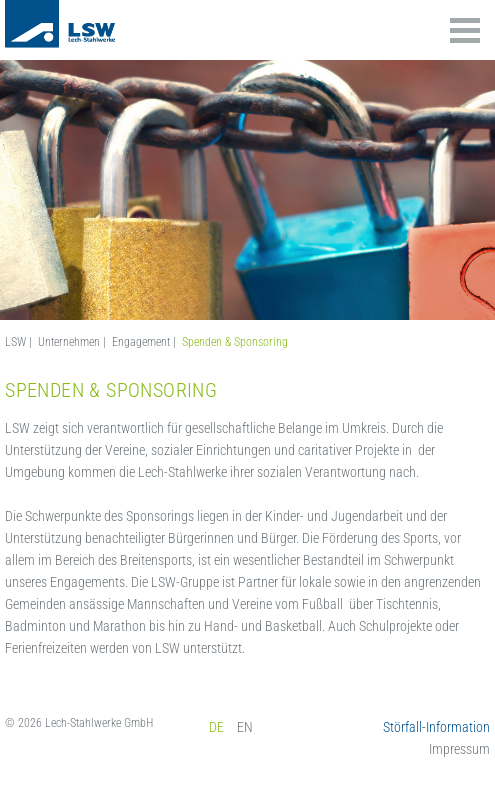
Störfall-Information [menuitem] (436, 727)
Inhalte (465, 30)
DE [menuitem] (216, 727)
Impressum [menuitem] (459, 749)
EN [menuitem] (245, 727)
